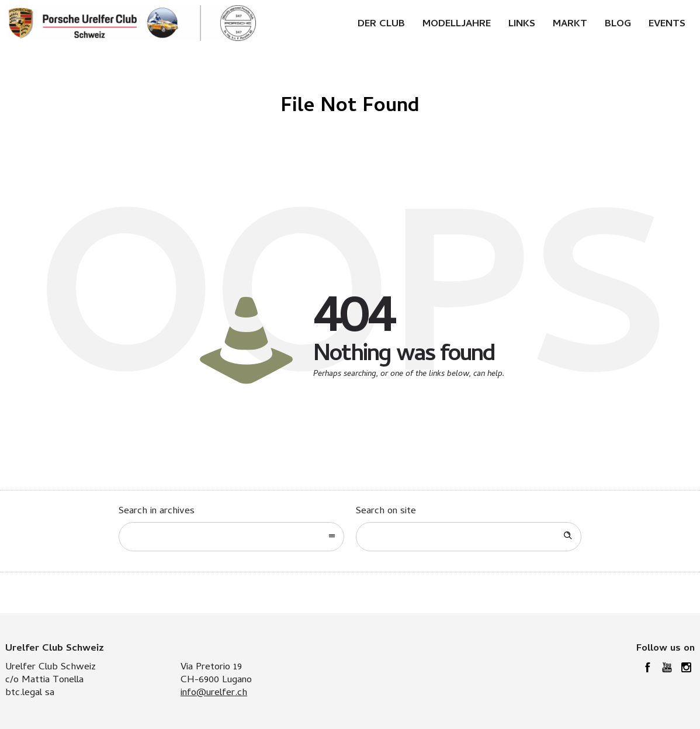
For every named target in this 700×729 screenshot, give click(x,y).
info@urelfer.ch (214, 693)
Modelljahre (457, 25)
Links (522, 25)
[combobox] (231, 537)
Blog (618, 25)
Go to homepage (399, 412)
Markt (570, 25)
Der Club (381, 25)
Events (667, 25)
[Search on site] (469, 537)
